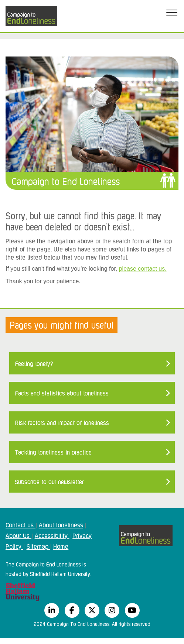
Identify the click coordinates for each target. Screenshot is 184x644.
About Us (18, 535)
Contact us (21, 524)
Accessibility (52, 535)
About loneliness (61, 524)
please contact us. (143, 269)
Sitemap (38, 546)
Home (61, 546)
